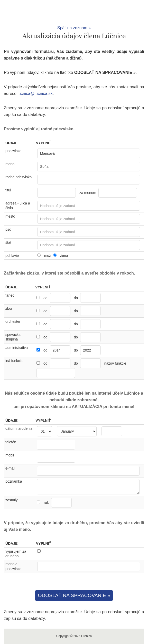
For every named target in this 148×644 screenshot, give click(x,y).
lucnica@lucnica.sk (35, 94)
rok (58, 503)
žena (64, 256)
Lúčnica (74, 12)
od (45, 298)
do (76, 298)
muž (48, 256)
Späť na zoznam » (74, 28)
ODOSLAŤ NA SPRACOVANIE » (74, 595)
